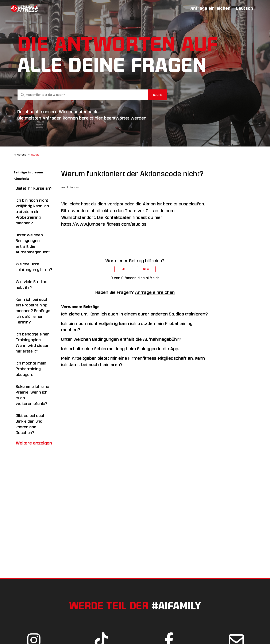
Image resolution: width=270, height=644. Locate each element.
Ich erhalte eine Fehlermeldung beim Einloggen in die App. (120, 349)
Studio (35, 155)
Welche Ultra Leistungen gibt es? (34, 267)
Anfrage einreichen (210, 8)
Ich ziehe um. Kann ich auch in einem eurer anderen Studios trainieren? (134, 314)
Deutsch (246, 8)
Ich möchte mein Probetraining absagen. (31, 369)
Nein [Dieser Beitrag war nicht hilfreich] (146, 269)
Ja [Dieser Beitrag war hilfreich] (124, 269)
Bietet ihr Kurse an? (34, 188)
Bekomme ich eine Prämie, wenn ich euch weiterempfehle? (32, 395)
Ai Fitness (20, 155)
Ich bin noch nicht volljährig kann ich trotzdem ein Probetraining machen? (32, 212)
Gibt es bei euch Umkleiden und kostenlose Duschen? (30, 424)
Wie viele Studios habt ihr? (31, 285)
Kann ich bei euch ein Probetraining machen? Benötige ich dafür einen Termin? (33, 311)
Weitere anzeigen (34, 443)
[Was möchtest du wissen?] (92, 95)
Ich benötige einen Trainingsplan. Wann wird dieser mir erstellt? (33, 343)
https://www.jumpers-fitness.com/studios (104, 224)
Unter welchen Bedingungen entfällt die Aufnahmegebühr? (33, 244)
